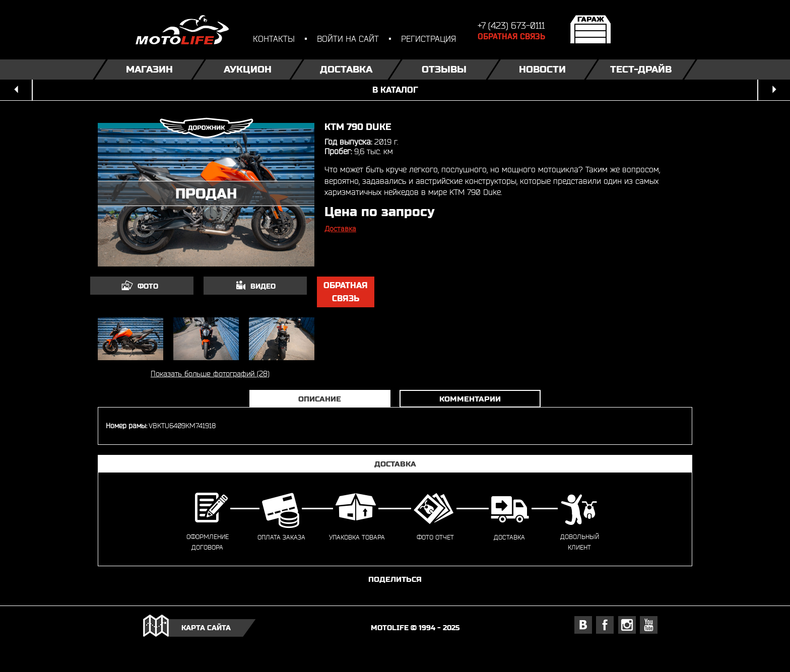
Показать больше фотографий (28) (210, 374)
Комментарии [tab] (470, 399)
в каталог (395, 90)
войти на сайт (348, 39)
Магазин (149, 69)
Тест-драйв (641, 69)
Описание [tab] (320, 399)
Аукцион (248, 69)
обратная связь (346, 292)
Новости (542, 69)
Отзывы (444, 69)
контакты (274, 39)
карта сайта (206, 628)
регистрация (429, 39)
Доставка (346, 69)
